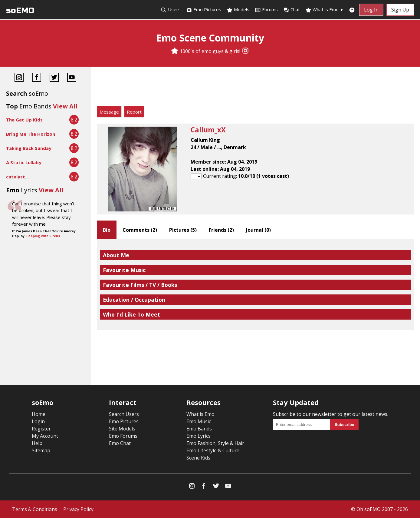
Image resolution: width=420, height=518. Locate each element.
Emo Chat (120, 443)
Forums (266, 10)
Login (38, 421)
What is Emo (324, 10)
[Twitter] (54, 78)
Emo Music (199, 421)
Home (39, 414)
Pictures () (183, 230)
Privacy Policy (78, 509)
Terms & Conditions (35, 509)
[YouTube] (72, 78)
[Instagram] (245, 51)
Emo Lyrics (199, 436)
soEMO (20, 10)
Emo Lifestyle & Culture (213, 450)
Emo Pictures (204, 10)
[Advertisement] (255, 88)
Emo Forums (123, 436)
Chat (292, 10)
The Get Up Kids (24, 120)
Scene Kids (198, 458)
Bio (107, 230)
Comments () (140, 230)
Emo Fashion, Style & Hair (215, 443)
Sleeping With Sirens (43, 236)
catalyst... (17, 177)
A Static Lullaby (24, 162)
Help (37, 443)
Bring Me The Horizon (31, 134)
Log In (371, 10)
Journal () (258, 230)
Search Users (124, 414)
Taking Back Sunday (29, 148)
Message (109, 112)
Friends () (221, 230)
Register (41, 429)
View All (65, 106)
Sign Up (400, 10)
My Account (45, 436)
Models (238, 10)
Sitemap (41, 450)
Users (171, 10)
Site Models (122, 429)
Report (134, 112)
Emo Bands (199, 429)
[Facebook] (37, 78)
